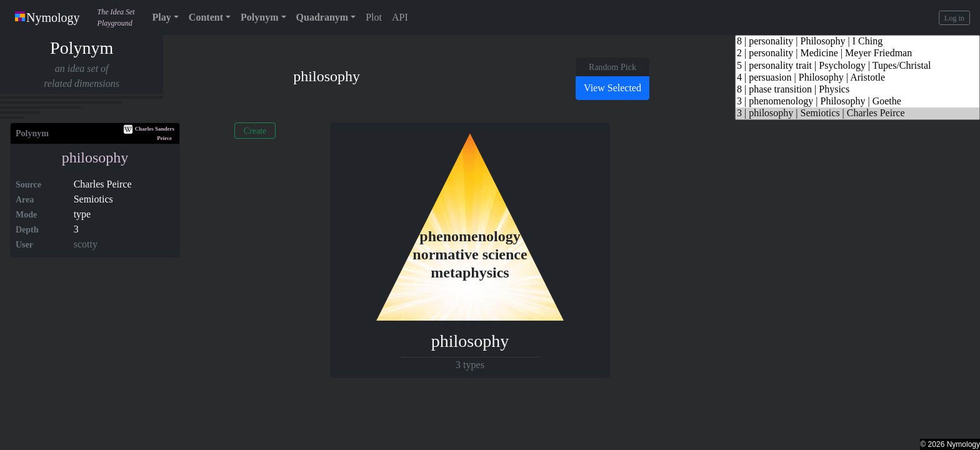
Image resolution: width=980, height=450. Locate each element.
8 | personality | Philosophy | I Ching (857, 42)
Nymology (47, 17)
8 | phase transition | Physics (857, 90)
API (400, 17)
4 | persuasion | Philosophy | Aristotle (857, 78)
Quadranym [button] (322, 17)
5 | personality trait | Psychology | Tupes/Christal (857, 66)
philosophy (95, 157)
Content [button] (206, 17)
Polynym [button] (259, 17)
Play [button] (162, 17)
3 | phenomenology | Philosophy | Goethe (857, 102)
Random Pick (612, 67)
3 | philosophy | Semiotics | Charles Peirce (857, 113)
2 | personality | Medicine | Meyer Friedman (857, 53)
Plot (374, 17)
